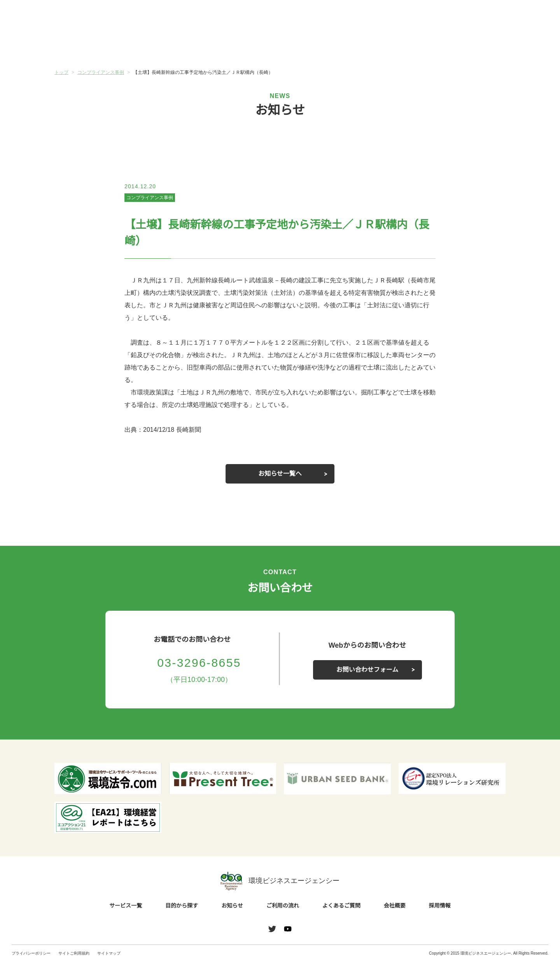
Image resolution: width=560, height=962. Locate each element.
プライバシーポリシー (31, 953)
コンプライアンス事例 (150, 197)
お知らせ (242, 46)
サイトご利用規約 (74, 953)
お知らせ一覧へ (280, 474)
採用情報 (440, 906)
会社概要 (468, 46)
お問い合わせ (528, 17)
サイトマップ (109, 953)
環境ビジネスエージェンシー (280, 881)
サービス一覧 (92, 46)
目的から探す (167, 46)
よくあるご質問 (393, 46)
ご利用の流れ (318, 46)
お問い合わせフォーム (367, 670)
